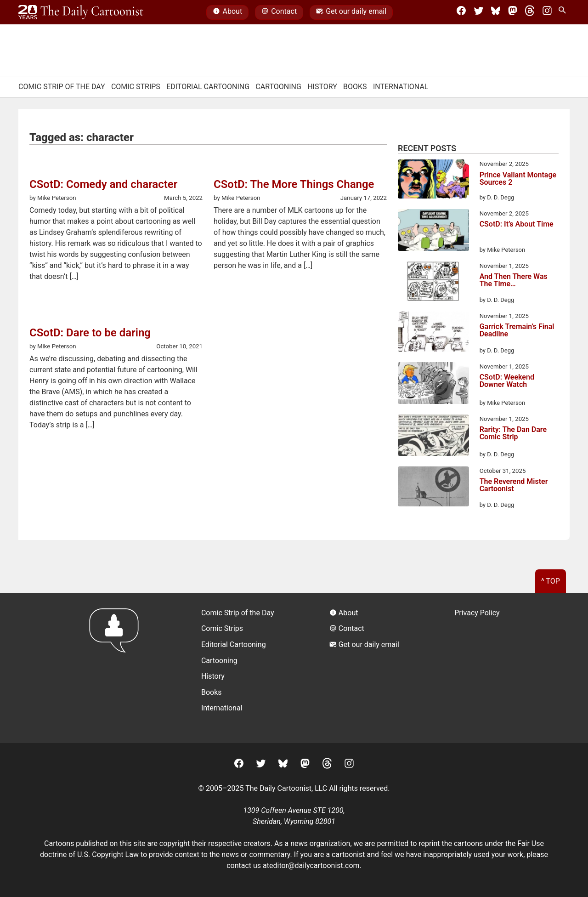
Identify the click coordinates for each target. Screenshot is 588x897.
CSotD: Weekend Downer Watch (507, 381)
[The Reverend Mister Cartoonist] (433, 488)
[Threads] (530, 12)
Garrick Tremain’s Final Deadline (517, 331)
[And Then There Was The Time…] (433, 283)
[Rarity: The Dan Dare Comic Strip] (433, 437)
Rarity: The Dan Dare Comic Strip (513, 434)
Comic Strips (136, 87)
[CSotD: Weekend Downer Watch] (433, 385)
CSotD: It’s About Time (517, 224)
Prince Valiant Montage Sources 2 (518, 179)
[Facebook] (461, 12)
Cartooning (278, 87)
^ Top (551, 581)
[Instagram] (547, 12)
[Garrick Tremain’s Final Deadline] (433, 333)
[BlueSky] (496, 12)
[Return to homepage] (117, 668)
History (322, 87)
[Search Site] (564, 12)
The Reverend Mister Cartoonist (514, 485)
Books (355, 87)
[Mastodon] (513, 12)
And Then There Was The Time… (514, 281)
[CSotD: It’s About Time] (433, 232)
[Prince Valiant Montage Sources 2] (433, 181)
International (401, 87)
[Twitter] (479, 12)
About (227, 12)
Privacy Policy (477, 613)
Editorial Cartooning (208, 87)
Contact (279, 12)
